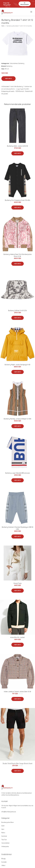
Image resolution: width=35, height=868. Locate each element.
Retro (3, 833)
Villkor (3, 865)
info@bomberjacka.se (9, 812)
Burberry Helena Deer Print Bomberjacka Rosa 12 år (18, 255)
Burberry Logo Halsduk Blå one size (17, 473)
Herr (3, 829)
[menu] (31, 12)
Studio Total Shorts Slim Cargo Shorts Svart (18, 763)
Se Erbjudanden (25, 4)
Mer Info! (8, 79)
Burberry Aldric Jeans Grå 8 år (18, 146)
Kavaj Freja (18, 583)
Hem (3, 26)
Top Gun (4, 840)
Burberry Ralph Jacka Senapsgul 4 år (17, 365)
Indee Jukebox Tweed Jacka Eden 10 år (17, 692)
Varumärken (14, 63)
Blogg (3, 859)
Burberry (21, 63)
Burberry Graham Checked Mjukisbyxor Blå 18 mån (17, 528)
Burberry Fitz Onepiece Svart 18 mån (17, 200)
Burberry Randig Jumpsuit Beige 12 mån (17, 419)
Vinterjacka (5, 846)
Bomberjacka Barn (8, 822)
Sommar (4, 836)
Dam (3, 826)
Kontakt (4, 862)
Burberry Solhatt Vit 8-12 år (17, 311)
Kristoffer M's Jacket (17, 637)
